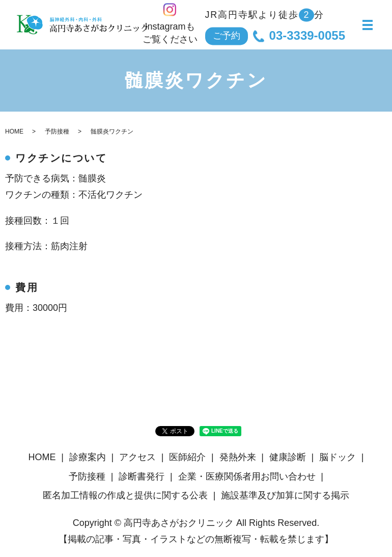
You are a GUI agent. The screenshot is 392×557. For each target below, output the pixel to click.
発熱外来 (238, 457)
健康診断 (288, 457)
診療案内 (88, 457)
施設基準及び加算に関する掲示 (285, 495)
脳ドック (338, 457)
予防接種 (57, 131)
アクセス (137, 457)
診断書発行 (142, 476)
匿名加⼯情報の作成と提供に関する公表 (125, 495)
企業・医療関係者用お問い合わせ (247, 476)
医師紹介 (187, 457)
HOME (14, 131)
